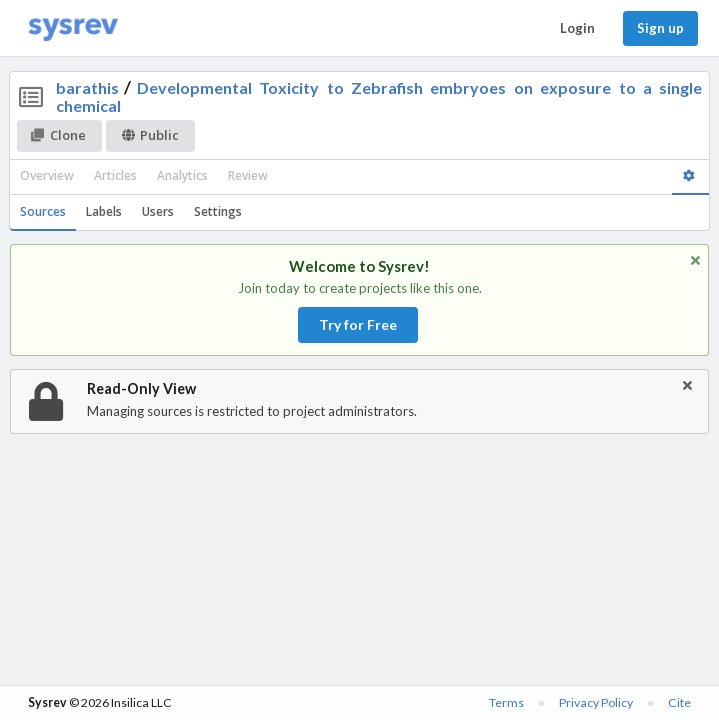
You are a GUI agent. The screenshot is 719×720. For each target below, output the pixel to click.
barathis (87, 87)
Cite (679, 702)
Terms (506, 702)
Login (577, 28)
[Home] (73, 28)
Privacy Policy (596, 702)
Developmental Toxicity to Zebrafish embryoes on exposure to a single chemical (379, 96)
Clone (58, 135)
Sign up (660, 28)
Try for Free (358, 324)
